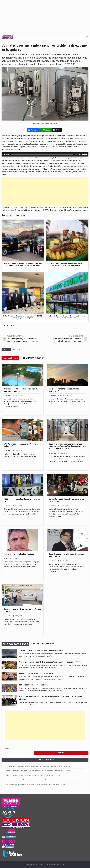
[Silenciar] (80, 154)
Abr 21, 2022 (19, 506)
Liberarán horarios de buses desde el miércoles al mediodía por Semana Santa (30, 775)
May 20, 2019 (64, 506)
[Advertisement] (45, 15)
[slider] (42, 154)
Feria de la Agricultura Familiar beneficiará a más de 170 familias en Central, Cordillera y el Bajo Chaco (37, 766)
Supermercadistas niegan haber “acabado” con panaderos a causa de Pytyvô (50, 662)
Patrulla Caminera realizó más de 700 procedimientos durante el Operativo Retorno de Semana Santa (37, 762)
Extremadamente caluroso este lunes (34, 685)
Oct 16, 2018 (19, 396)
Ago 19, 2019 (64, 396)
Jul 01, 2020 (18, 616)
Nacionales (17, 349)
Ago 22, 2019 (64, 561)
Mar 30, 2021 (19, 451)
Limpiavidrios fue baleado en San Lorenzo (36, 673)
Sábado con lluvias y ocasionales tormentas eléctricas (41, 650)
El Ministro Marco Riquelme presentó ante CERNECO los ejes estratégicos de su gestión (33, 771)
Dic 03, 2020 (64, 453)
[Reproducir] (4, 154)
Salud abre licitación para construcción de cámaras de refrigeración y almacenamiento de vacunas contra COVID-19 (67, 446)
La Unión (8, 396)
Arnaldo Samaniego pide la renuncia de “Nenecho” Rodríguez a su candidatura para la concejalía (35, 780)
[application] (45, 154)
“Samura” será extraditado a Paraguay (19, 554)
